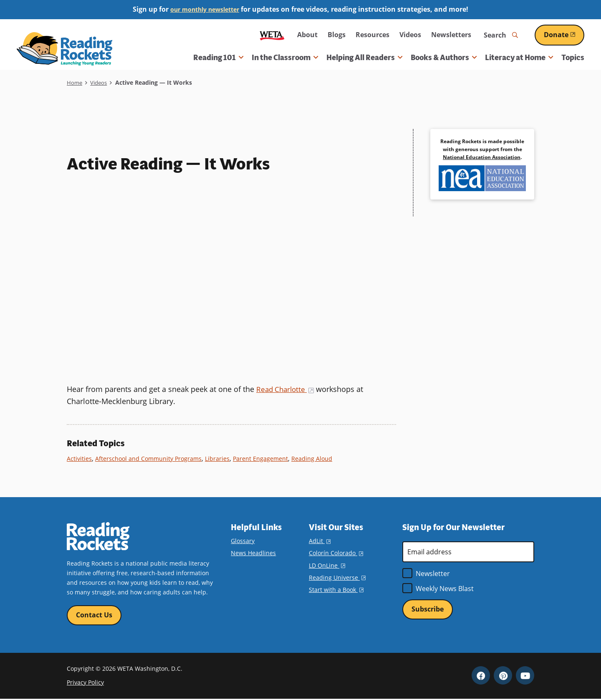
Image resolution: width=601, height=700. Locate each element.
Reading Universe (337, 577)
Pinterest (503, 676)
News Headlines (253, 553)
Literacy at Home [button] (519, 58)
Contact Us (94, 615)
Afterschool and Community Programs (151, 458)
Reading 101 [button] (218, 58)
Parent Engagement (266, 458)
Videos (410, 35)
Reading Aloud (318, 458)
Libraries (222, 458)
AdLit (320, 541)
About (307, 35)
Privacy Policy (85, 683)
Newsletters (451, 35)
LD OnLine (327, 565)
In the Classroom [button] (285, 58)
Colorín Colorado (336, 553)
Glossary (243, 541)
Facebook (481, 676)
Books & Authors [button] (444, 58)
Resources (372, 35)
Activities (80, 458)
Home (75, 82)
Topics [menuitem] (573, 58)
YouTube (525, 676)
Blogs (337, 35)
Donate (564, 35)
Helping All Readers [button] (364, 58)
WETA (272, 35)
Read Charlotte (287, 389)
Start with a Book (336, 589)
